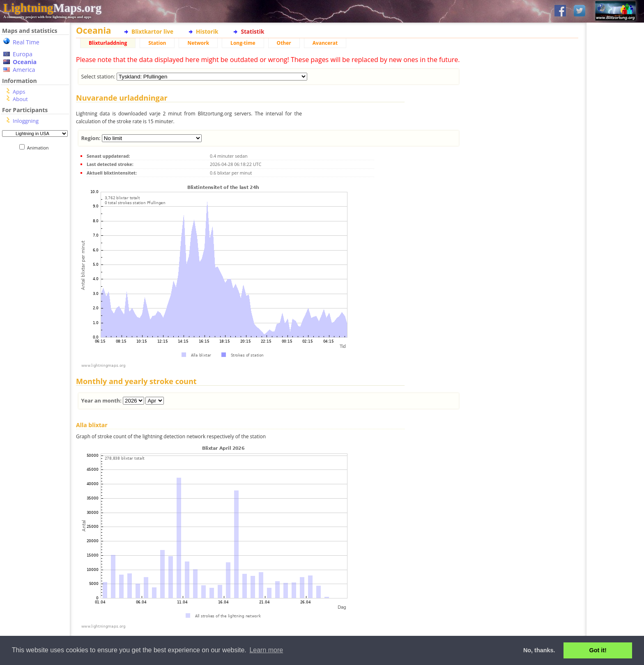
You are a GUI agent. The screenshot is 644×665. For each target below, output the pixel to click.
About (20, 99)
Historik (207, 31)
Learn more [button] (266, 650)
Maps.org (52, 8)
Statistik (252, 31)
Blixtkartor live (152, 31)
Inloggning (26, 121)
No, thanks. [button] (539, 650)
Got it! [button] (598, 650)
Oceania (25, 62)
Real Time (26, 42)
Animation (40, 148)
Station (157, 43)
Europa (23, 54)
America (24, 70)
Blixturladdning (108, 43)
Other (284, 43)
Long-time (243, 43)
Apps (19, 92)
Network (198, 43)
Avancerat (325, 43)
